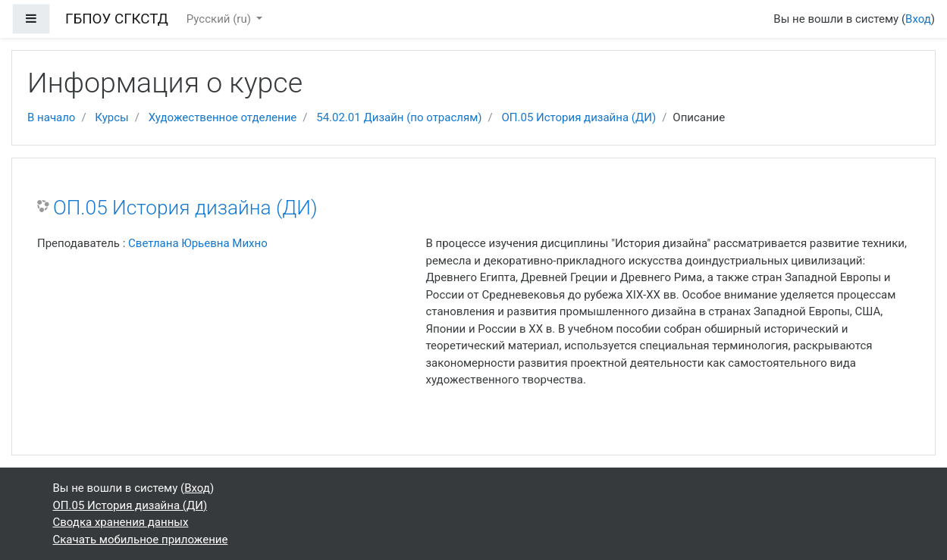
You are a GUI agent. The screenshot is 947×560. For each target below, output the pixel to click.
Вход (918, 19)
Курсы (111, 117)
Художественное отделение (223, 117)
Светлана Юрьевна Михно (198, 243)
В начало (51, 117)
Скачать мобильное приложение (141, 540)
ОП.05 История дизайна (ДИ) (579, 117)
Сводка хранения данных (121, 522)
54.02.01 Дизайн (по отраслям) (399, 117)
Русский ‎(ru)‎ (220, 19)
